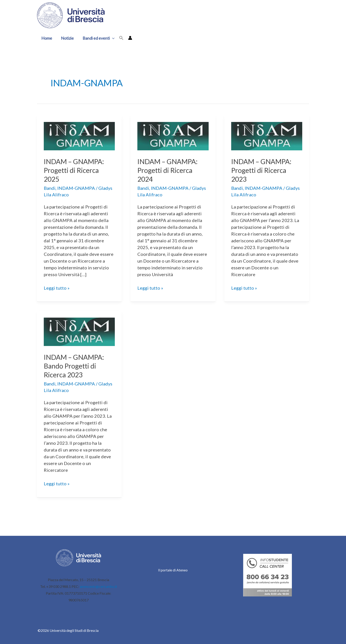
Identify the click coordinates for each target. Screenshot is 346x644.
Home (46, 38)
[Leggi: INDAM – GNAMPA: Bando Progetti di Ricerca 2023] (79, 331)
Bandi (50, 188)
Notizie (66, 38)
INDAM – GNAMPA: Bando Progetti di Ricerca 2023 (74, 366)
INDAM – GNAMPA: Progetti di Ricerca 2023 (261, 170)
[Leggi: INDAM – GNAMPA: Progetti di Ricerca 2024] (173, 135)
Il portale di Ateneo (173, 570)
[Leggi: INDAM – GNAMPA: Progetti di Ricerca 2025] (79, 135)
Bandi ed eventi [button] (97, 38)
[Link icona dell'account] (128, 38)
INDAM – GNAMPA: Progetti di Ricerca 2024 (167, 170)
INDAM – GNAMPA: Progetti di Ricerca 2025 (74, 170)
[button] (111, 38)
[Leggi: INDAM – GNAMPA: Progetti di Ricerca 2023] (267, 135)
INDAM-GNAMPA (76, 188)
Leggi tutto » (57, 288)
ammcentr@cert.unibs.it (98, 586)
